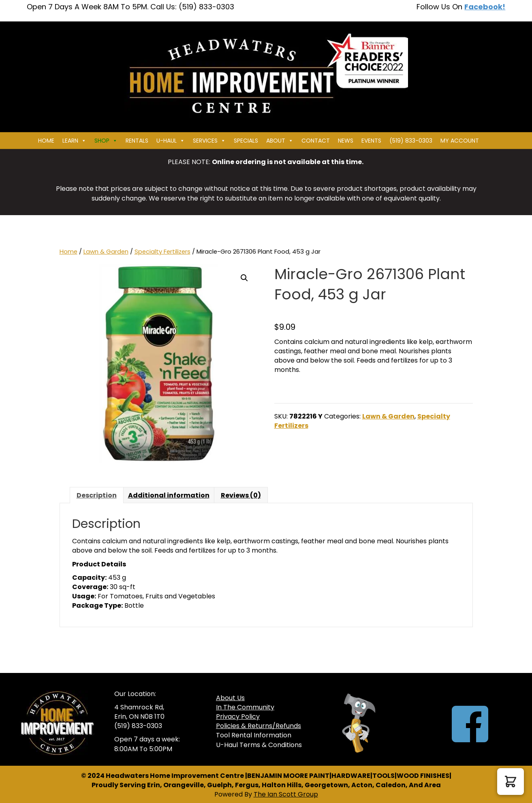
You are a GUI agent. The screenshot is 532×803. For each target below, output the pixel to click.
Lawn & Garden (106, 252)
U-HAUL (171, 141)
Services (209, 141)
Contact (316, 141)
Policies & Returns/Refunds (259, 726)
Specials (246, 141)
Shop (106, 141)
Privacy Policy (238, 717)
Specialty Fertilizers (162, 252)
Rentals (137, 141)
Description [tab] (97, 495)
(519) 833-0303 (411, 141)
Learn (74, 141)
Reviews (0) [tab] (241, 495)
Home (46, 141)
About (280, 141)
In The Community (245, 707)
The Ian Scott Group (286, 794)
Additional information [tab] (169, 495)
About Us (230, 698)
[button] (244, 278)
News (346, 141)
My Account (460, 141)
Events (371, 141)
